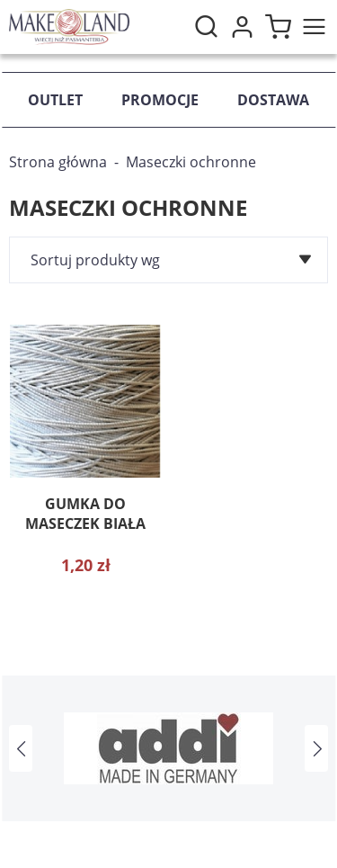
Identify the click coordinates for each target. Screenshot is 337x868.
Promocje (160, 100)
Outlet (55, 100)
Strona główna (58, 162)
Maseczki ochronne (191, 162)
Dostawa (273, 100)
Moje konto (242, 27)
